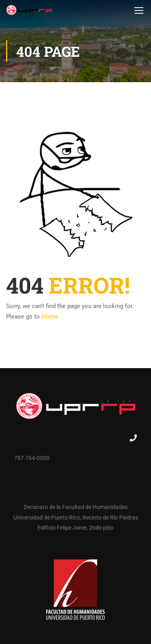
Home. (51, 317)
